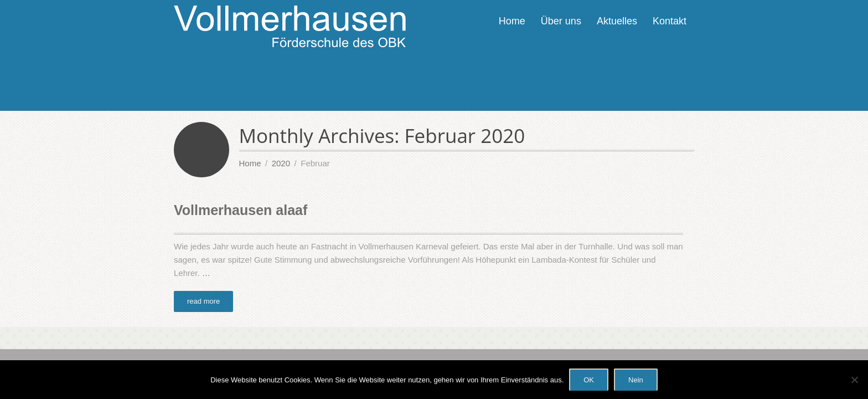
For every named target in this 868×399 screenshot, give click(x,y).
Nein (636, 380)
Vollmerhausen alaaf (241, 210)
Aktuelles (617, 21)
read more (203, 301)
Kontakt (670, 21)
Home (512, 21)
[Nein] (854, 380)
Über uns (561, 21)
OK (589, 380)
